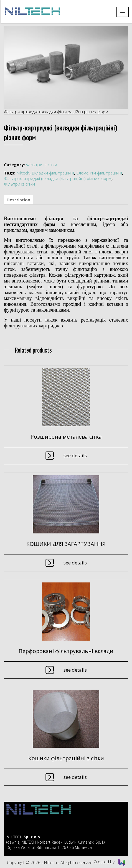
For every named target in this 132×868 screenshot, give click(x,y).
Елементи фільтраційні (99, 173)
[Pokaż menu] (123, 12)
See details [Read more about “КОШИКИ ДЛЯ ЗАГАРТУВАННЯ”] (75, 563)
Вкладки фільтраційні (53, 173)
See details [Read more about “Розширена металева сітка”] (75, 455)
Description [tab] (18, 200)
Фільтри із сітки (42, 165)
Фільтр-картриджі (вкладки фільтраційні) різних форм (58, 178)
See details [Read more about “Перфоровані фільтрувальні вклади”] (75, 670)
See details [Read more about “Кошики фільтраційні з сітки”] (75, 777)
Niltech (23, 173)
